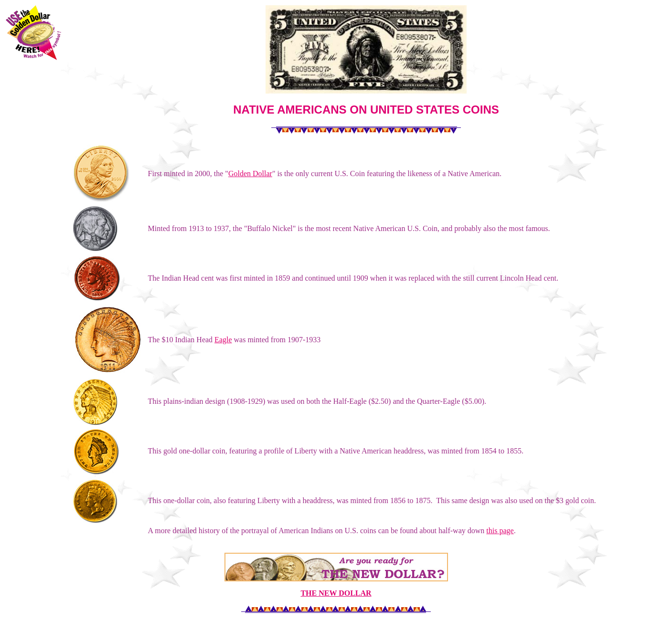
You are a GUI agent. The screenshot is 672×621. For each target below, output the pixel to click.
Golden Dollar (250, 174)
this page (500, 531)
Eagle (223, 340)
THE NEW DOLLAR (336, 593)
